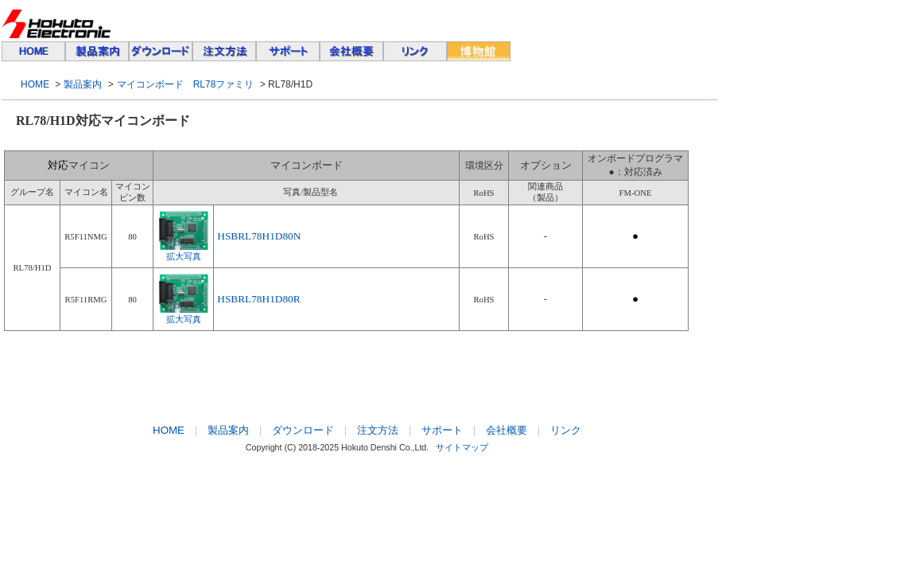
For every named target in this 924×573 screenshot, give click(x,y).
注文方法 (378, 430)
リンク (566, 430)
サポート (442, 430)
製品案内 (83, 84)
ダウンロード (303, 430)
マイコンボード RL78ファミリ (186, 84)
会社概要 (507, 430)
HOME (35, 84)
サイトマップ (462, 447)
